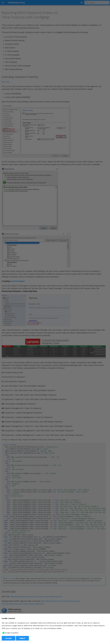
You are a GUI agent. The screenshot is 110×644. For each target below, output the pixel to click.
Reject (22, 638)
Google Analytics (12, 633)
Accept (9, 638)
